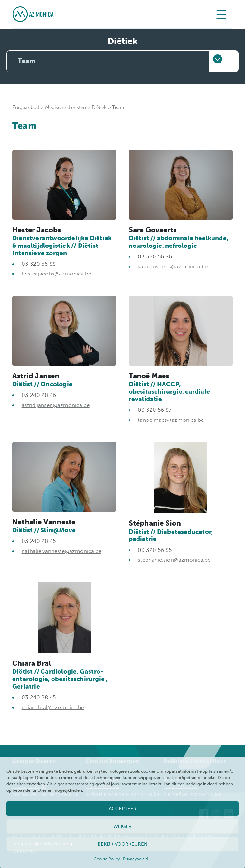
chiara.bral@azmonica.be (53, 707)
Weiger (122, 826)
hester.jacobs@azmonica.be (56, 274)
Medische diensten (66, 107)
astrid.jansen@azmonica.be (56, 405)
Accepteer (123, 809)
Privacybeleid (136, 859)
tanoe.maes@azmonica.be (171, 420)
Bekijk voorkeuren (122, 844)
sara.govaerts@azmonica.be (173, 266)
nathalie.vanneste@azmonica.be (61, 551)
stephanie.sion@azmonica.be (174, 560)
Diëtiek (99, 107)
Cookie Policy (107, 859)
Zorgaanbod (26, 107)
